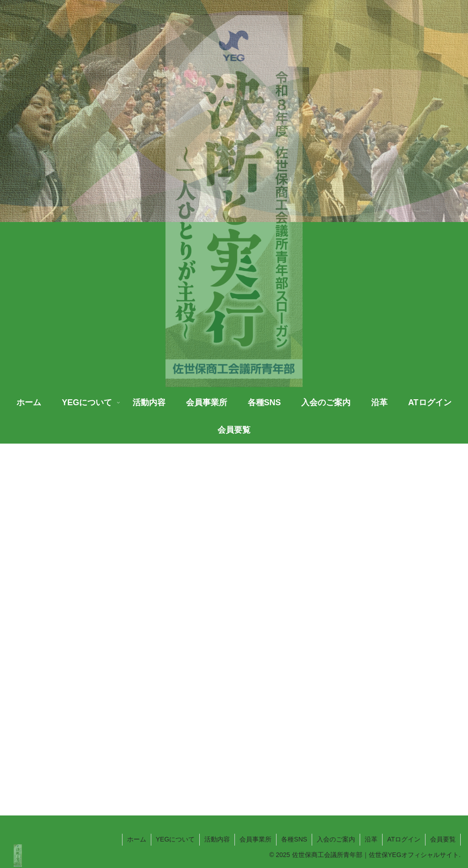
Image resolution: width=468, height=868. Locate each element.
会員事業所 (255, 839)
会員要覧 (443, 839)
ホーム (137, 839)
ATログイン (404, 839)
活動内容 (217, 839)
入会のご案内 (336, 839)
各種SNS (294, 839)
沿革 (371, 839)
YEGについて (175, 839)
